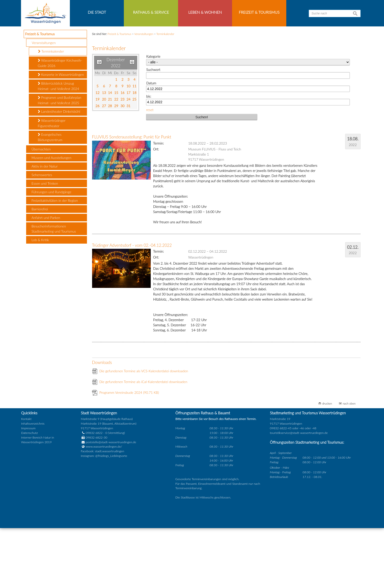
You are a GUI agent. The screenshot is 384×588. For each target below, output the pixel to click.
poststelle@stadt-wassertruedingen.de (111, 502)
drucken (327, 463)
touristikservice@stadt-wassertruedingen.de (299, 493)
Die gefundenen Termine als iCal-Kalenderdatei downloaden (143, 442)
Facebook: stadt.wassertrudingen (102, 511)
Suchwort (153, 130)
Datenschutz (30, 493)
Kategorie (153, 117)
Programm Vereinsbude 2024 (129, 452)
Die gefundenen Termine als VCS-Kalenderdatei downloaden (144, 431)
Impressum (28, 488)
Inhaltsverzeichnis (33, 484)
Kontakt (26, 479)
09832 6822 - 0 (94, 493)
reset (150, 170)
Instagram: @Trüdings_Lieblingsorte (104, 516)
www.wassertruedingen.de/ (104, 507)
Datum (151, 143)
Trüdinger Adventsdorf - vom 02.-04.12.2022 (132, 305)
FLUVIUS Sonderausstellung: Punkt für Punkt (132, 197)
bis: (149, 156)
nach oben (349, 463)
